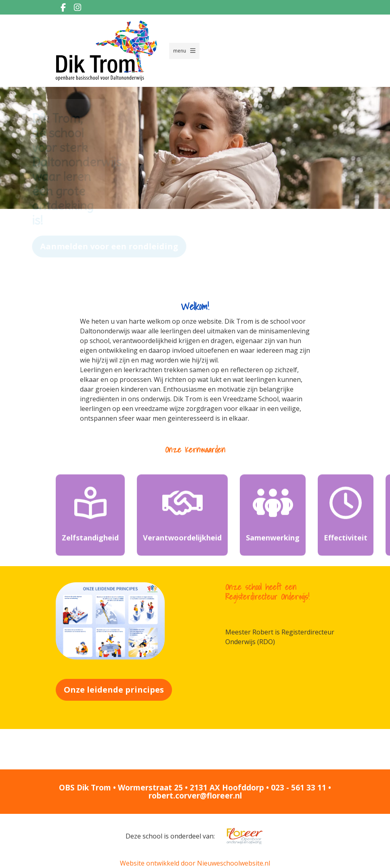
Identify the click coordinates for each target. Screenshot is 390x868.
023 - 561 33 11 (299, 788)
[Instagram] (78, 7)
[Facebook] (63, 7)
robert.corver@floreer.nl (195, 796)
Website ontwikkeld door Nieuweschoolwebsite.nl (195, 863)
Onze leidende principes (114, 690)
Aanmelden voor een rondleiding (146, 246)
